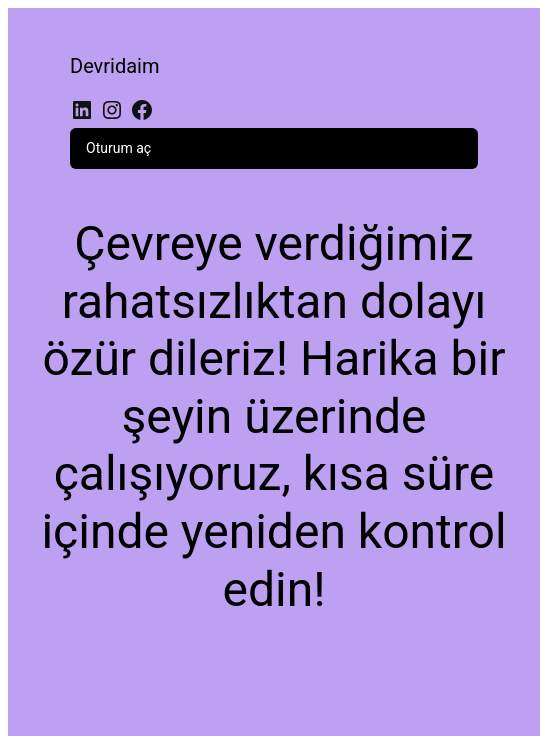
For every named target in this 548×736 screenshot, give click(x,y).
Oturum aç (118, 148)
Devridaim (115, 66)
